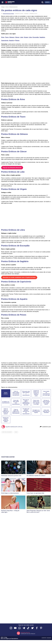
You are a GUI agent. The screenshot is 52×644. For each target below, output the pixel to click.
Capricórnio (5, 40)
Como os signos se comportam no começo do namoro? (6, 411)
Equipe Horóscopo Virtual (8, 14)
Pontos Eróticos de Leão (13, 172)
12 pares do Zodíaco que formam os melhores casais (36, 393)
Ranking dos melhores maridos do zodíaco (6, 420)
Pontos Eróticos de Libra (13, 230)
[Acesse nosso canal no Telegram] (24, 628)
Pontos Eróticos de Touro (13, 117)
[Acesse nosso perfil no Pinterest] (41, 628)
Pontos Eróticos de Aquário (14, 299)
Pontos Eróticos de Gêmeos (14, 134)
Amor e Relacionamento (12, 7)
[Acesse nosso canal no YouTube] (15, 628)
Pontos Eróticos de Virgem (14, 189)
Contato (44, 638)
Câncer (17, 37)
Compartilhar (45, 427)
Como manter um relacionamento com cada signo (46, 393)
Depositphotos (15, 639)
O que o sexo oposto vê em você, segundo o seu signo (36, 402)
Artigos (3, 7)
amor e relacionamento (7, 432)
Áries (3, 37)
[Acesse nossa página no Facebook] (37, 628)
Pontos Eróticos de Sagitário (15, 261)
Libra (30, 37)
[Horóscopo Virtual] (14, 2)
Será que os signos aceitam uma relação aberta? (46, 402)
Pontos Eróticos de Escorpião (15, 246)
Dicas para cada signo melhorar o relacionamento (26, 393)
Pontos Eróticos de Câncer (14, 151)
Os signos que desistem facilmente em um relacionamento (26, 411)
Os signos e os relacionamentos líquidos (36, 411)
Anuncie (49, 638)
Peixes (17, 40)
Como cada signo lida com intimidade (46, 411)
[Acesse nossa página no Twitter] (32, 628)
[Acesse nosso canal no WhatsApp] (20, 628)
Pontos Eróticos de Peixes (14, 315)
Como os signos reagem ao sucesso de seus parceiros (16, 393)
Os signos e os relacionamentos (6, 402)
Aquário (11, 40)
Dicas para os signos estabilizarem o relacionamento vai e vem (26, 402)
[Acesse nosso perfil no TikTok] (28, 628)
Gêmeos (12, 37)
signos (16, 432)
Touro (7, 37)
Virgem (26, 37)
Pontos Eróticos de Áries (13, 99)
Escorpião (36, 37)
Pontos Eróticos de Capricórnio (16, 282)
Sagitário (42, 37)
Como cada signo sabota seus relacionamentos (16, 402)
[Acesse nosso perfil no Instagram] (11, 628)
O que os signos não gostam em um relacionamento (16, 411)
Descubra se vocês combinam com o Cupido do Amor (19, 277)
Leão (22, 37)
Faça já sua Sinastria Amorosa (12, 168)
